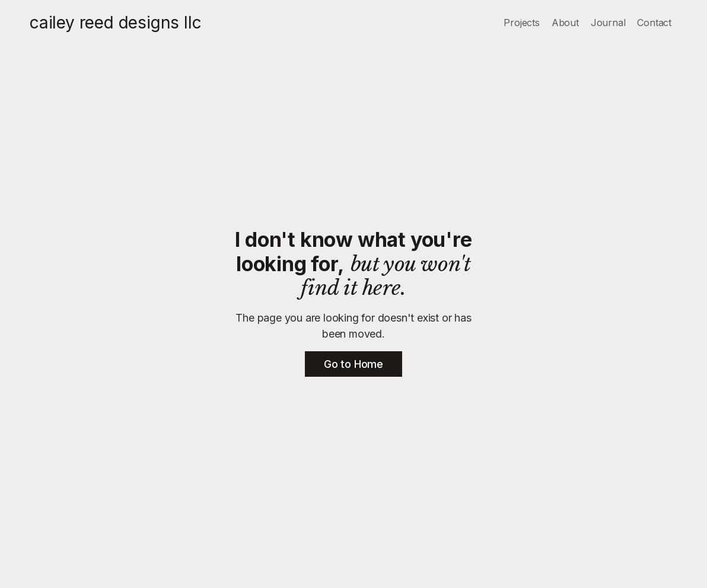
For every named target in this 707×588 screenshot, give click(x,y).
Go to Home (353, 364)
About (565, 23)
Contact (654, 23)
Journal (608, 23)
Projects (521, 23)
